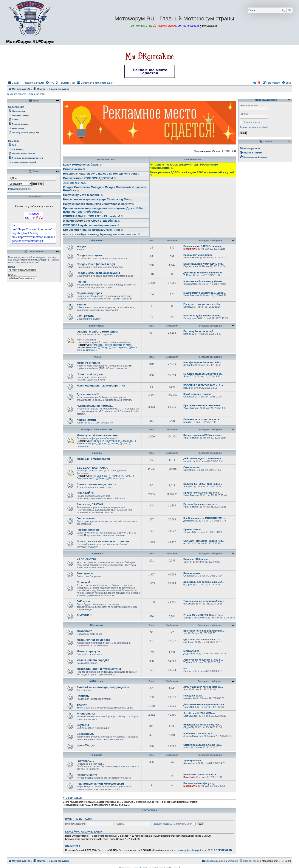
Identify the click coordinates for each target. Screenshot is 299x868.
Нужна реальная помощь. (95, 406)
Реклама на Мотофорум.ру (199, 783)
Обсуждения (97, 625)
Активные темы (37, 94)
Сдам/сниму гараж (90, 293)
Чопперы (83, 696)
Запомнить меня (185, 824)
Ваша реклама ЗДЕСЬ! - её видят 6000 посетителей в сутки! (192, 172)
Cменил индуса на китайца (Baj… (203, 745)
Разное (82, 282)
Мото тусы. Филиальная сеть (97, 430)
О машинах (99, 476)
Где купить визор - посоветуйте (202, 304)
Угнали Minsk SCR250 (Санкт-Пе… (203, 615)
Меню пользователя (265, 100)
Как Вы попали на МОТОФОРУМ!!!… (205, 518)
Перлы (113, 476)
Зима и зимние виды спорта (97, 484)
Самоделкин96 (191, 318)
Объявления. (97, 241)
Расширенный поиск (19, 189)
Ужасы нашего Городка (93, 660)
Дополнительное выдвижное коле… (205, 704)
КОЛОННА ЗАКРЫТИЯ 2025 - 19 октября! (91, 216)
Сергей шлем (191, 266)
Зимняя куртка (73, 183)
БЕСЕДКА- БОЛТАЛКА (92, 468)
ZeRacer (188, 275)
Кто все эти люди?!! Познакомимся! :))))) (91, 230)
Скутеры (83, 725)
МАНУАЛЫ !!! (191, 651)
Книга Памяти (86, 420)
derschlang (189, 604)
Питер (103, 347)
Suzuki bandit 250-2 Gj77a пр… (201, 713)
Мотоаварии (209, 26)
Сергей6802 (190, 707)
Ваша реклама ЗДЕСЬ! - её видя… (203, 246)
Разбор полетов (88, 530)
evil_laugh (189, 642)
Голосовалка (86, 518)
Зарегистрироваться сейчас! (254, 127)
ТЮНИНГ (83, 705)
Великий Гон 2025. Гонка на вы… (203, 484)
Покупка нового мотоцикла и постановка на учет (97, 204)
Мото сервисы (113, 345)
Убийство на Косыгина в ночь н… (203, 660)
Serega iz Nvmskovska (195, 618)
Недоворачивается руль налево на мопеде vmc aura (100, 174)
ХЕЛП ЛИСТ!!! (86, 559)
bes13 (187, 388)
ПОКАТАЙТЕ (85, 493)
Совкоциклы (86, 734)
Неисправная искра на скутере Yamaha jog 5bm (96, 199)
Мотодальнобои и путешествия (99, 669)
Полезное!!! (97, 554)
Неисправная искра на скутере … (203, 725)
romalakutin (190, 698)
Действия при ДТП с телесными (202, 459)
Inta (185, 633)
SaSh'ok (188, 562)
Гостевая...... (85, 761)
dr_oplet (188, 584)
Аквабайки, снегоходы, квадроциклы (103, 687)
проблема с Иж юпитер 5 (198, 733)
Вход (68, 819)
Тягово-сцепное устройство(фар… (204, 601)
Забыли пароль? (163, 824)
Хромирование (192, 761)
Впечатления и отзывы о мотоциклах (103, 541)
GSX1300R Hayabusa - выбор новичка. (90, 225)
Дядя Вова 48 (191, 653)
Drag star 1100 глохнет (196, 559)
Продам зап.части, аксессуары (98, 273)
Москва (97, 345)
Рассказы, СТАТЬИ (90, 504)
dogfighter (189, 365)
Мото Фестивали (88, 363)
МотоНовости (191, 26)
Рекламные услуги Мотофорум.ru (100, 784)
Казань (113, 443)
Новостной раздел (90, 374)
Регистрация (83, 819)
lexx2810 (188, 543)
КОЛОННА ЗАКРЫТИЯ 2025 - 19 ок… (204, 385)
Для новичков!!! (88, 394)
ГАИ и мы (83, 601)
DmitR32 (188, 307)
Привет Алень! (192, 529)
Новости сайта (87, 775)
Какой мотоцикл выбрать (81, 165)
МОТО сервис (97, 681)
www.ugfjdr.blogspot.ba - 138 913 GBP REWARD (205, 850)
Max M (187, 747)
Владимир (125, 441)
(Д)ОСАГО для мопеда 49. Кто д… (203, 639)
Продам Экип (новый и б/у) (96, 264)
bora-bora (189, 334)
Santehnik (189, 777)
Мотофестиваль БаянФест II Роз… (204, 362)
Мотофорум (190, 249)
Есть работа (85, 316)
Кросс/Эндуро (86, 745)
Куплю (81, 304)
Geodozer (189, 397)
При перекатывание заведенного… (204, 405)
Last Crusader (191, 716)
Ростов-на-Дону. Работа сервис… (203, 316)
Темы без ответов (17, 94)
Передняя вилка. (193, 696)
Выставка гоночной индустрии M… (204, 631)
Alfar (186, 689)
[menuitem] (33, 83)
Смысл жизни (73, 169)
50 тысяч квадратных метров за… (203, 374)
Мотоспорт (84, 631)
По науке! (83, 582)
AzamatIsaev (190, 763)
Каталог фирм (97, 326)
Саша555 (188, 532)
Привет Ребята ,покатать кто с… (202, 493)
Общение (97, 453)
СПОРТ (125, 476)
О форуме (97, 755)
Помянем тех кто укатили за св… (203, 419)
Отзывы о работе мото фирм (97, 332)
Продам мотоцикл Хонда (198, 255)
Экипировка (85, 573)
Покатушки (110, 441)
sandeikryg (189, 461)
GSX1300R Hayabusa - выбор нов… (204, 541)
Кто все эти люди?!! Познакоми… (203, 435)
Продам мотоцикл (89, 255)
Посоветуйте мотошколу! (198, 331)
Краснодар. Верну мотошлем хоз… (204, 264)
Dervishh (188, 470)
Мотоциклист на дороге (93, 640)
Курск (102, 443)
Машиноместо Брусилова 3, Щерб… (204, 293)
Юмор (100, 478)
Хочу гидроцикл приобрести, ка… (203, 687)
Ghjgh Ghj (189, 727)
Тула (123, 443)
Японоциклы (86, 714)
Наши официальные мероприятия (101, 386)
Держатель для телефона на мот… (204, 582)
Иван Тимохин (191, 258)
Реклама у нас (143, 26)
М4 (185, 669)
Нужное (97, 357)
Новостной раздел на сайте (200, 774)
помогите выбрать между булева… (204, 281)
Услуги (81, 246)
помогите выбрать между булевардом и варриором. (100, 234)
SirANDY (188, 376)
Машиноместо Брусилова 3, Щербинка (90, 221)
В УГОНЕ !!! (85, 615)
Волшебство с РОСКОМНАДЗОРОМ (88, 178)
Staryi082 (188, 486)
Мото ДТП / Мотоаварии (93, 459)
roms (186, 422)
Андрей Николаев (193, 736)
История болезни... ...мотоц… (201, 504)
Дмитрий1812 (191, 284)
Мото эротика (115, 478)
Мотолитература (88, 651)
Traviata (188, 662)
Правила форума (167, 26)
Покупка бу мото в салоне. (82, 195)
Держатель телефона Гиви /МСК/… (204, 273)
